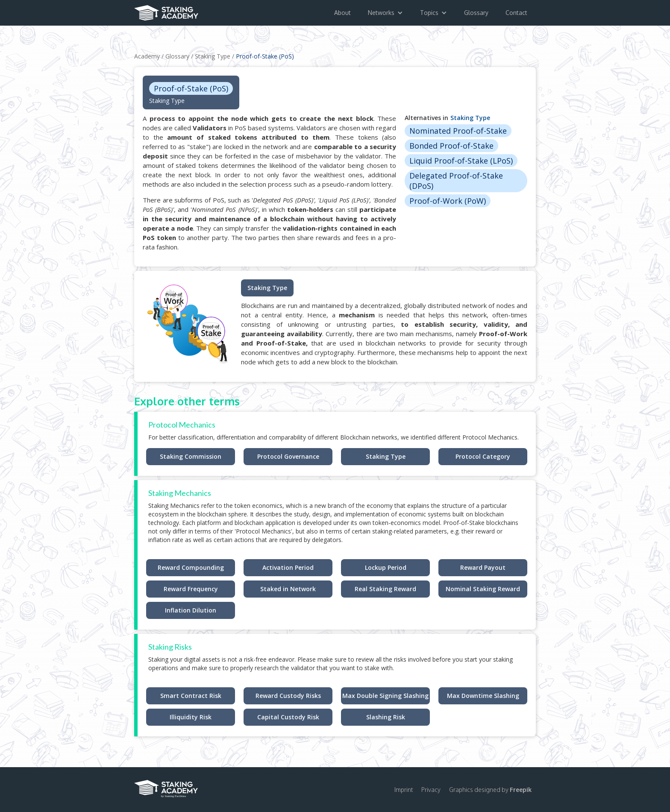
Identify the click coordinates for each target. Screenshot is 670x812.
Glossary (476, 13)
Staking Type (213, 56)
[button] (385, 13)
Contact (516, 13)
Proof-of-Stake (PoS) (265, 56)
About (342, 13)
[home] (166, 10)
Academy (147, 56)
